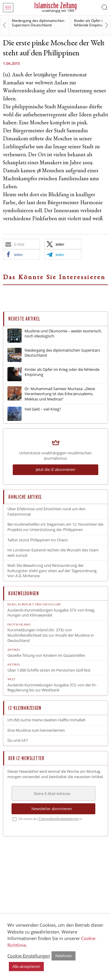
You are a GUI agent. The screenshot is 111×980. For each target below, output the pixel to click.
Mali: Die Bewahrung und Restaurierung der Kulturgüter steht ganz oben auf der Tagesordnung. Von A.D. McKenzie (52, 571)
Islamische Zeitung (55, 5)
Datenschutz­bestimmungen (58, 819)
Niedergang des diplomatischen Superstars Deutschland (38, 23)
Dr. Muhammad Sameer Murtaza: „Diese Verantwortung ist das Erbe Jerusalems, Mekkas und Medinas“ (60, 394)
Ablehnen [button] (63, 956)
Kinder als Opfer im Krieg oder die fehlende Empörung (62, 372)
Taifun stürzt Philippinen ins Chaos (38, 540)
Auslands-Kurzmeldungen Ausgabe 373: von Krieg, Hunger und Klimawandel (51, 613)
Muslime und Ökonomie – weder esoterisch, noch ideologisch (63, 334)
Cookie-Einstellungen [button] (29, 956)
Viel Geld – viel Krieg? (43, 409)
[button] (21, 244)
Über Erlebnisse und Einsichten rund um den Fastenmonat (46, 512)
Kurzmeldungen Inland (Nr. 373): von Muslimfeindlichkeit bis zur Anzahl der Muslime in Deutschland (51, 635)
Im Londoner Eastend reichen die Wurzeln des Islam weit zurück (53, 553)
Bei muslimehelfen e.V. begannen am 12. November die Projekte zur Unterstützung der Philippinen (55, 527)
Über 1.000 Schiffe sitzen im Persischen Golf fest (49, 670)
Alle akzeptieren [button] (26, 966)
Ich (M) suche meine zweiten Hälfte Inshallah (46, 720)
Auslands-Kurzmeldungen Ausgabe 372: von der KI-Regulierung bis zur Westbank (52, 688)
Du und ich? (18, 740)
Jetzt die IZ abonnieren (55, 469)
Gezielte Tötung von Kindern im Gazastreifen (46, 655)
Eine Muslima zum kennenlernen (36, 730)
